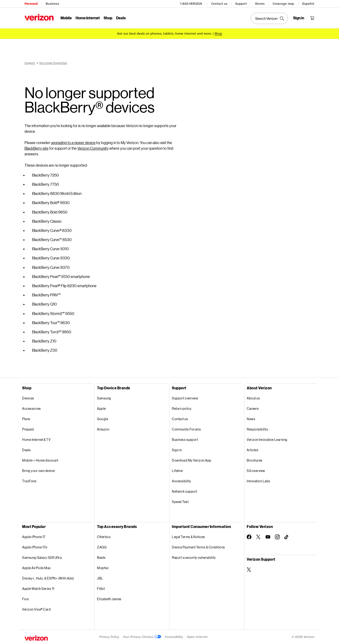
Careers (253, 409)
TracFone (29, 481)
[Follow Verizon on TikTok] (287, 537)
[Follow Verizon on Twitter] (258, 537)
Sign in (177, 450)
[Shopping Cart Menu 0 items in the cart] (312, 18)
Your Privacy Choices (142, 637)
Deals (26, 450)
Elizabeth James (109, 599)
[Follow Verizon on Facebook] (249, 537)
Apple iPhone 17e (35, 547)
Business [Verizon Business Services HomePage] (52, 4)
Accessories (32, 409)
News (251, 419)
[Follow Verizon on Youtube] (268, 537)
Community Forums (186, 429)
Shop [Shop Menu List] (108, 18)
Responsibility (257, 429)
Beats (101, 557)
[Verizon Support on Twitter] (249, 570)
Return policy (182, 409)
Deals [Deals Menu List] (121, 18)
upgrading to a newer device (73, 143)
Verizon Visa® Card (36, 609)
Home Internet (88, 18)
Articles (252, 450)
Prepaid (28, 429)
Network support (185, 491)
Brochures (255, 460)
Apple (101, 409)
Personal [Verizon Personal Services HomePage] (31, 4)
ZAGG (102, 547)
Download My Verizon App (192, 460)
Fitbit (101, 589)
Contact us (219, 4)
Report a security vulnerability (194, 557)
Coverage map (283, 4)
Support (241, 4)
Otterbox (104, 537)
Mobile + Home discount (40, 460)
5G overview (256, 471)
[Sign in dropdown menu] (299, 18)
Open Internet (197, 637)
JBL (100, 578)
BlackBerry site (36, 148)
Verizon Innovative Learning (267, 440)
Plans (26, 419)
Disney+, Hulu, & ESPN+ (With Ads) (48, 578)
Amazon (103, 429)
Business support (185, 440)
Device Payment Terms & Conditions (198, 547)
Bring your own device (38, 471)
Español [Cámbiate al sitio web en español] (308, 4)
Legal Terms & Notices (188, 537)
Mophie (103, 568)
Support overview (185, 398)
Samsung (104, 398)
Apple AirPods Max (36, 568)
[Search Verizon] (269, 18)
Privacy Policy (109, 637)
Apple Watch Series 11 (38, 589)
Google (103, 419)
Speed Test (180, 502)
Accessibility (182, 481)
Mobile (66, 18)
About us (253, 398)
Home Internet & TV (36, 440)
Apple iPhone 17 (34, 537)
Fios (25, 599)
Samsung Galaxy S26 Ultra (42, 557)
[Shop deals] (218, 34)
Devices (28, 398)
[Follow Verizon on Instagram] (277, 537)
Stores (260, 4)
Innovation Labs (258, 481)
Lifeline (177, 471)
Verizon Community (93, 148)
